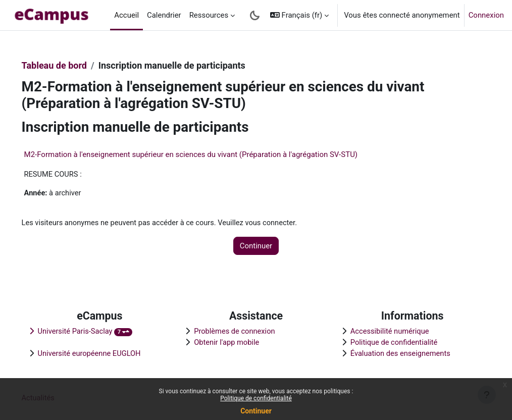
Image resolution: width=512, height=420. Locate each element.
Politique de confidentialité (256, 398)
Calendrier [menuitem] (164, 15)
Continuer (256, 411)
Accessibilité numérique (386, 331)
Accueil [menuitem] (126, 15)
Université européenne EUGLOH (105, 353)
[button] (299, 15)
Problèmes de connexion (240, 331)
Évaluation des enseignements (396, 353)
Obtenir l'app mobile (232, 342)
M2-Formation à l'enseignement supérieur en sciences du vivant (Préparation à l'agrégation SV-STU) (205, 154)
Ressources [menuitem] (209, 15)
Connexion (486, 15)
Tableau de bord (68, 65)
